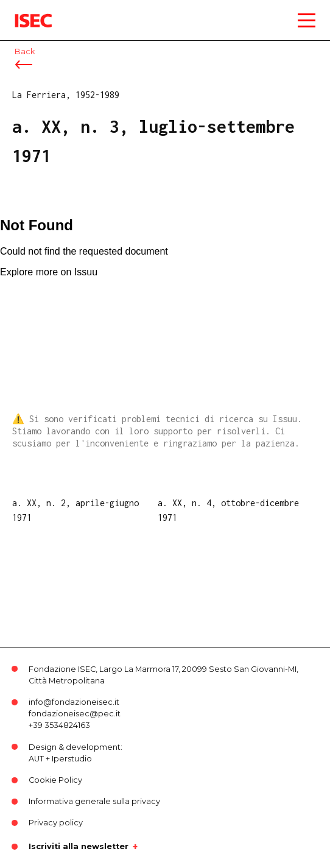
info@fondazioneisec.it (74, 702)
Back (25, 51)
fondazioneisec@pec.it (75, 714)
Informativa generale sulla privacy (94, 801)
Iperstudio (72, 759)
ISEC (24, 12)
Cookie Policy (55, 780)
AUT (36, 759)
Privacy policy (56, 823)
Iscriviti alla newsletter (79, 847)
